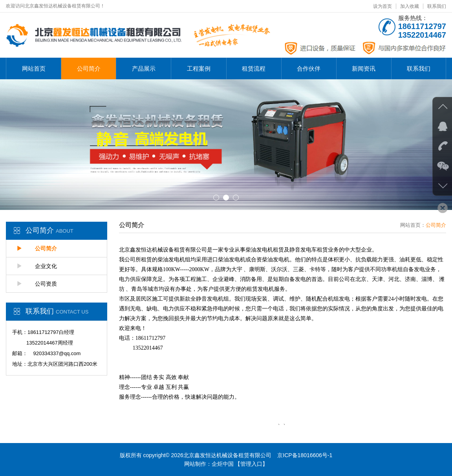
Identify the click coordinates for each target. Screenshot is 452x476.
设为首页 (382, 6)
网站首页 (34, 68)
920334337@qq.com (57, 353)
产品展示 (144, 68)
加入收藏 (410, 6)
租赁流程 (254, 68)
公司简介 (89, 68)
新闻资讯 (364, 68)
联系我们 (437, 6)
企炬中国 (223, 464)
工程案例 (199, 68)
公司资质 (37, 284)
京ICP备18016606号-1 (305, 455)
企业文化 (37, 266)
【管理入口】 (251, 464)
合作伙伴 (309, 68)
